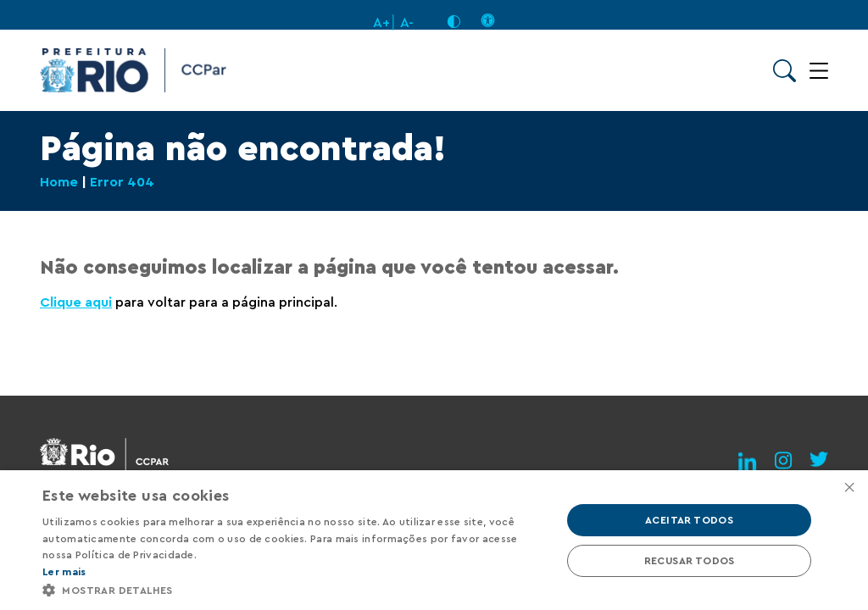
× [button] (849, 488)
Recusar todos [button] (690, 561)
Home (59, 182)
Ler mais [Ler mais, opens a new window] (64, 572)
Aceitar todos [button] (689, 520)
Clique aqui (76, 302)
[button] (294, 589)
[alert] (434, 540)
